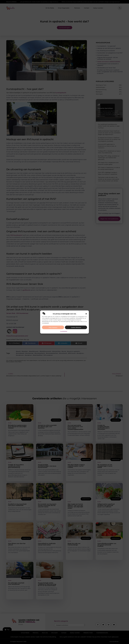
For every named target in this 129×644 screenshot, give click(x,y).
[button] (86, 314)
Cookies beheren (76, 328)
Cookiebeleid (64, 331)
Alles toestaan (53, 328)
